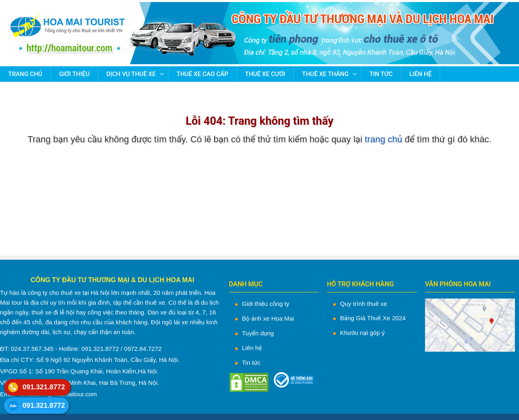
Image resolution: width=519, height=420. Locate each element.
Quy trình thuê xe (364, 304)
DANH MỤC (246, 284)
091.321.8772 (44, 387)
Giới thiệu (74, 74)
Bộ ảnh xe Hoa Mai (268, 318)
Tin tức (381, 74)
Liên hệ (421, 74)
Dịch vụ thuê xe (131, 74)
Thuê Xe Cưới (265, 74)
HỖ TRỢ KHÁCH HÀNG (360, 284)
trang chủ (384, 139)
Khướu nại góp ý (362, 333)
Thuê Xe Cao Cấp (202, 74)
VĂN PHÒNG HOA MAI (458, 284)
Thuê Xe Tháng (325, 74)
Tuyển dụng (258, 333)
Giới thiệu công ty (266, 304)
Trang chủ (25, 74)
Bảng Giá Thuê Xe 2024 (373, 318)
